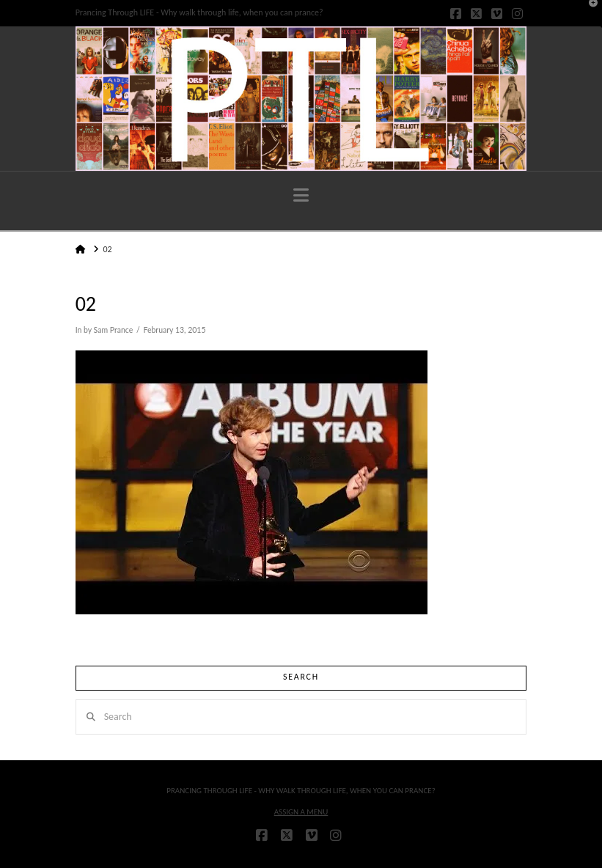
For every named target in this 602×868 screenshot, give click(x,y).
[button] (301, 195)
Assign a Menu (301, 812)
